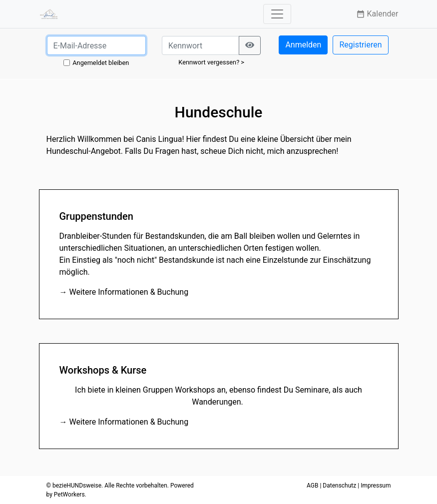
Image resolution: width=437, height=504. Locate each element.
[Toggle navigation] (277, 14)
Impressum (376, 486)
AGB (312, 486)
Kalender (377, 14)
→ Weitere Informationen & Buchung (124, 292)
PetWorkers (69, 495)
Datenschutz (339, 486)
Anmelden (303, 45)
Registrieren (360, 45)
